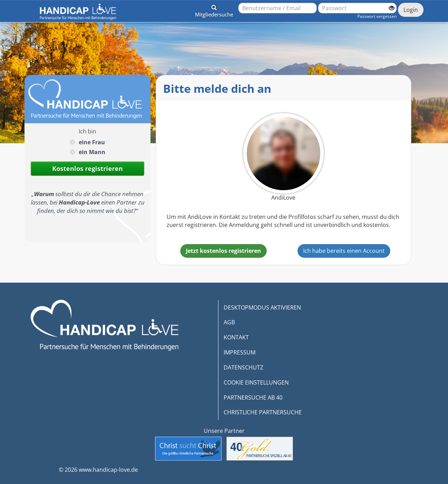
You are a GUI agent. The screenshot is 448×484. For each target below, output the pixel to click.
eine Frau (92, 142)
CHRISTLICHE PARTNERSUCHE (263, 412)
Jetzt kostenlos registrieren (223, 251)
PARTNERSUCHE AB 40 (253, 397)
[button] (214, 10)
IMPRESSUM (240, 352)
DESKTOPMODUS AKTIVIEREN (262, 307)
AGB (229, 322)
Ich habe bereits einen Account (344, 251)
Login (411, 10)
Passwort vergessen (377, 16)
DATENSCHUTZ (243, 367)
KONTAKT (236, 337)
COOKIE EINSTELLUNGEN (256, 382)
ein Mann (92, 152)
